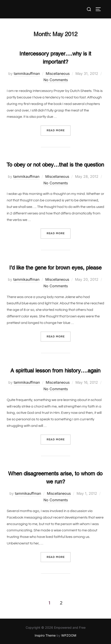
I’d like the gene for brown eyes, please (55, 268)
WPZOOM (69, 635)
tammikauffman (27, 74)
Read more (59, 130)
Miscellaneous (58, 74)
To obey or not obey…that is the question (55, 165)
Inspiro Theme (45, 635)
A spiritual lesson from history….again (55, 371)
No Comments (56, 80)
